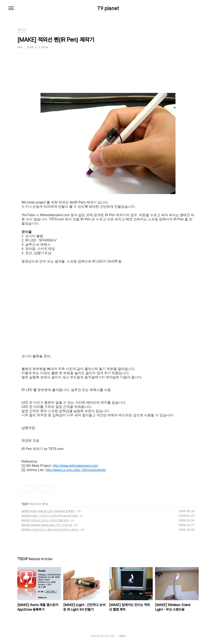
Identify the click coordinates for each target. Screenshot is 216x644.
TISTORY (109, 636)
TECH (25, 504)
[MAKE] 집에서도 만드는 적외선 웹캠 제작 (45, 520)
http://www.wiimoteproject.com (75, 466)
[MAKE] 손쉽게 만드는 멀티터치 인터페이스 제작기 (50, 530)
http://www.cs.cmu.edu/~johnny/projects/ (76, 470)
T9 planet (108, 8)
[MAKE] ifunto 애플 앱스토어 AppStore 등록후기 (49, 511)
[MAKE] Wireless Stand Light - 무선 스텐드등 (47, 525)
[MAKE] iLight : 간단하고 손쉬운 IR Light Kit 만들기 (50, 516)
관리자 (122, 636)
